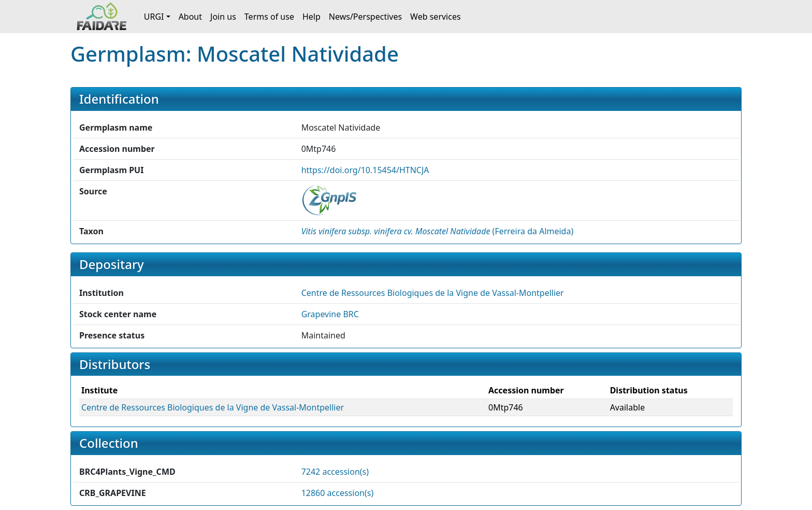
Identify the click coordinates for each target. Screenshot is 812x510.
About (190, 17)
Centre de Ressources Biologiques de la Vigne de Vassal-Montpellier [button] (433, 293)
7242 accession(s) (335, 472)
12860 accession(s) (338, 493)
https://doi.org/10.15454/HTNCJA (365, 170)
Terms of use (269, 17)
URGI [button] (154, 17)
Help (311, 17)
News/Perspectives (365, 17)
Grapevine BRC (330, 314)
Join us (223, 17)
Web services (436, 17)
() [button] (438, 231)
